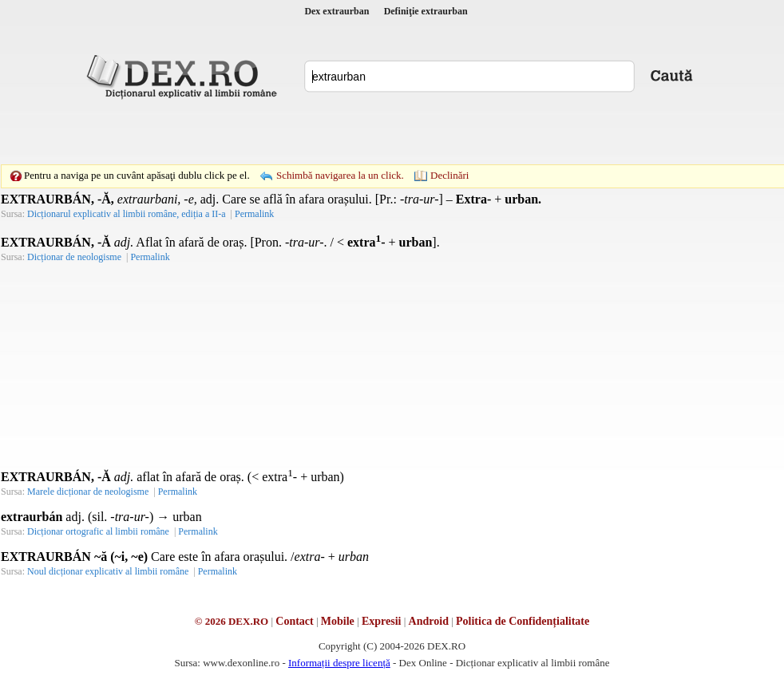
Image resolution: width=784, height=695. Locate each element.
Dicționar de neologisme (74, 257)
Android (429, 621)
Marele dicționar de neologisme (88, 492)
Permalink (254, 214)
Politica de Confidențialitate (523, 621)
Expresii (382, 621)
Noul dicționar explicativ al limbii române (108, 571)
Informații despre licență (339, 663)
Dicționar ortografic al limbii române (98, 531)
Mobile (338, 621)
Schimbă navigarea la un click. (340, 175)
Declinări (449, 175)
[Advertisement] (282, 132)
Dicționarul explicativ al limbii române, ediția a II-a (127, 214)
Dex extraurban (337, 11)
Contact (294, 621)
